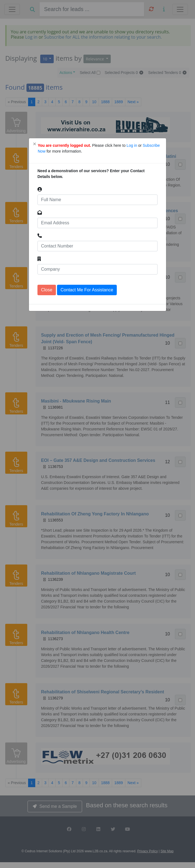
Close (47, 290)
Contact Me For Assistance (87, 290)
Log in (132, 145)
